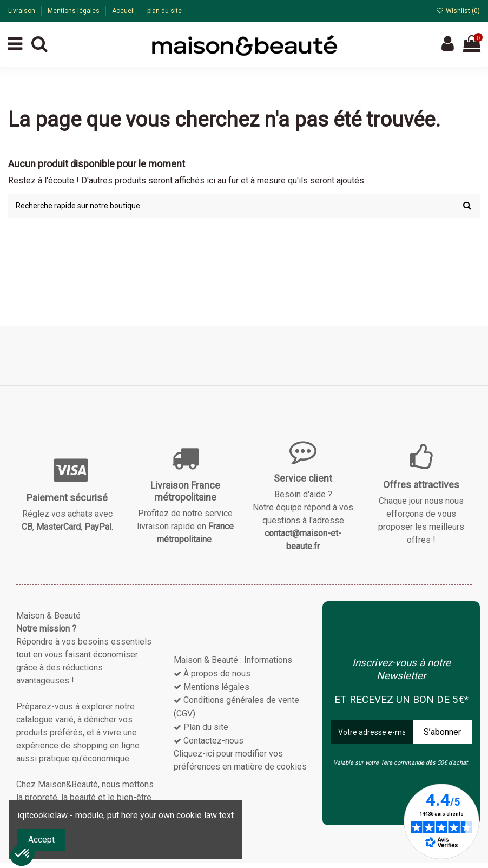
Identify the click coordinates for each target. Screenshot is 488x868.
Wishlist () (458, 11)
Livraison (22, 11)
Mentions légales (74, 11)
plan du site (164, 11)
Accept (41, 840)
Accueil (124, 11)
